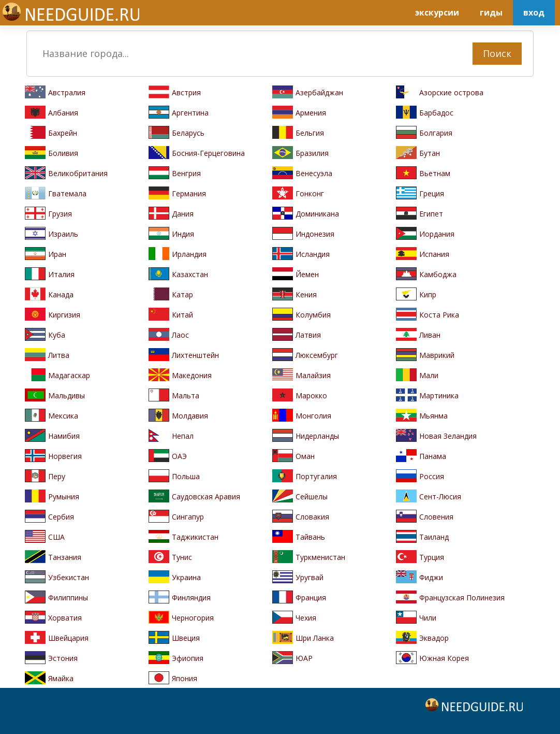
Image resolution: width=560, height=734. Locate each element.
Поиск (497, 53)
